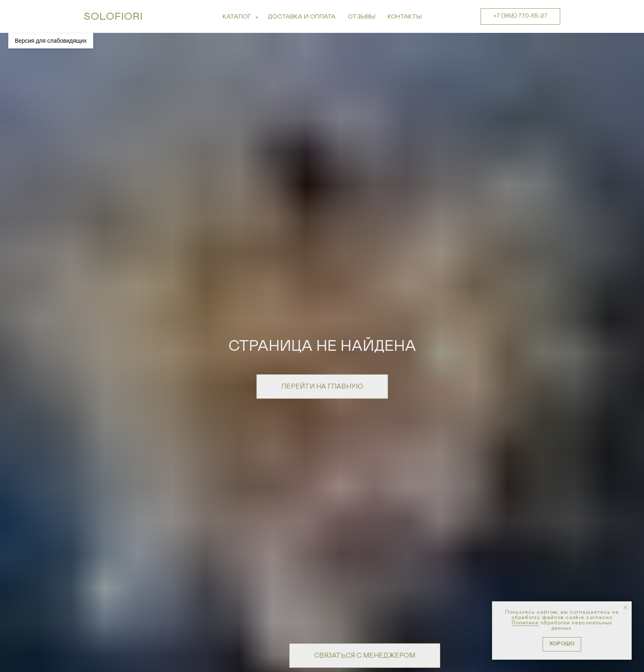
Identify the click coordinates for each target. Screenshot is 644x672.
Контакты (405, 17)
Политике (525, 623)
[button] (365, 656)
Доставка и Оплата (302, 17)
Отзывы (362, 17)
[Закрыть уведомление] (626, 608)
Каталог (238, 17)
